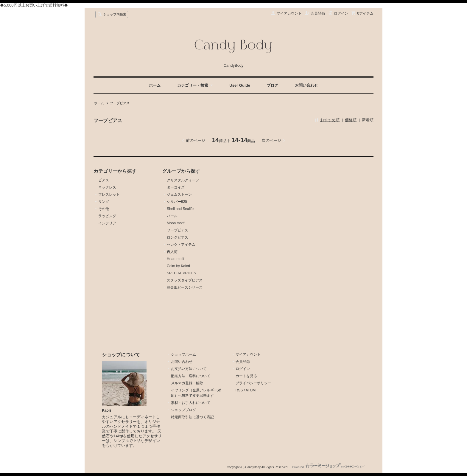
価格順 (351, 120)
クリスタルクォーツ (183, 180)
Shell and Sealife (180, 209)
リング (104, 202)
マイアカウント (289, 13)
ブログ (272, 85)
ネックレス (107, 187)
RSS (239, 390)
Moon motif (176, 223)
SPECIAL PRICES (181, 273)
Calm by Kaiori (178, 266)
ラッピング (107, 216)
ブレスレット (109, 195)
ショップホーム (183, 354)
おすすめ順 (330, 120)
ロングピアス (178, 237)
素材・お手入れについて (191, 403)
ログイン (341, 13)
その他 (104, 209)
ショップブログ (183, 410)
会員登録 (318, 13)
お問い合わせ (306, 85)
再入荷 (172, 252)
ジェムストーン (179, 195)
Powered (329, 467)
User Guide (240, 85)
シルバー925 (177, 202)
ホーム (155, 85)
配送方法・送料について (191, 376)
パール (172, 216)
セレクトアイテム (181, 245)
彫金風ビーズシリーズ (185, 287)
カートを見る (246, 376)
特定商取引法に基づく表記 (192, 417)
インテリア (107, 223)
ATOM (251, 390)
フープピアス (120, 103)
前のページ (196, 140)
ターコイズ (176, 187)
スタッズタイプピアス (185, 280)
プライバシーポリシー (253, 383)
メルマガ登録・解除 (187, 383)
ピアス (104, 180)
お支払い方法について (189, 369)
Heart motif (176, 259)
